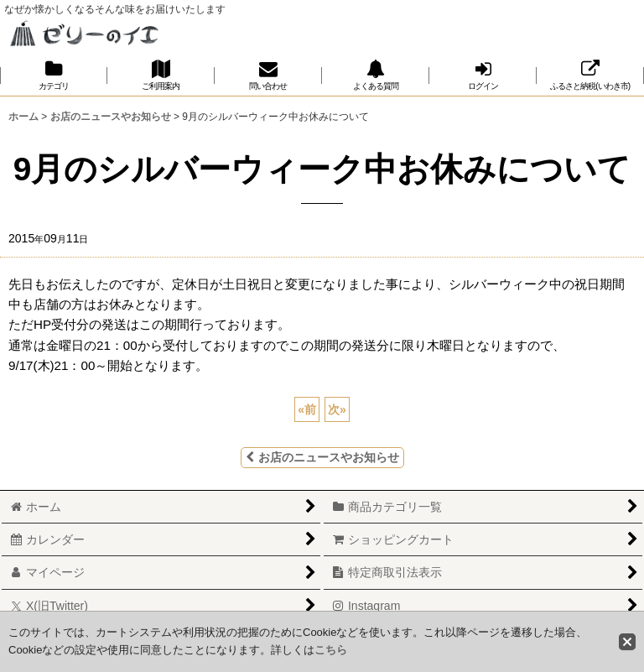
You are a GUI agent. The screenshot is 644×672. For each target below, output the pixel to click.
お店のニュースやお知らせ (322, 457)
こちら (331, 650)
